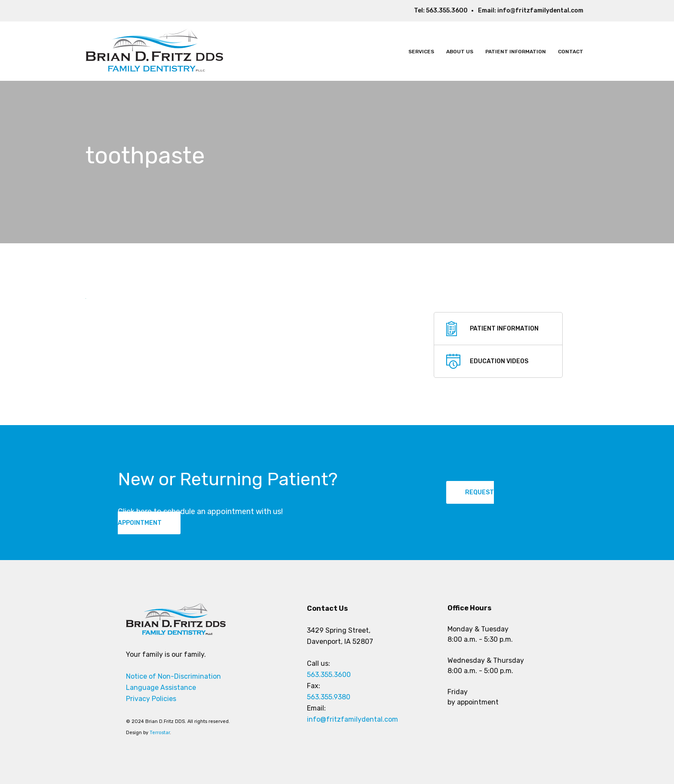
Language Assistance (161, 688)
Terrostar (160, 733)
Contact (571, 52)
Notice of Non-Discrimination (173, 676)
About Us (460, 52)
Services (421, 52)
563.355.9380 (329, 697)
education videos (499, 361)
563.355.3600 (447, 11)
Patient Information (516, 52)
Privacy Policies (151, 699)
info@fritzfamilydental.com (540, 11)
